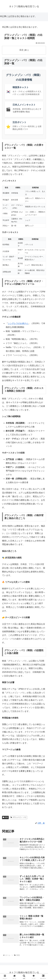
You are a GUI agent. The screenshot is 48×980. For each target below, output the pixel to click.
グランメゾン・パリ (18, 817)
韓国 (5, 817)
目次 (22, 50)
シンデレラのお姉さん (18, 323)
